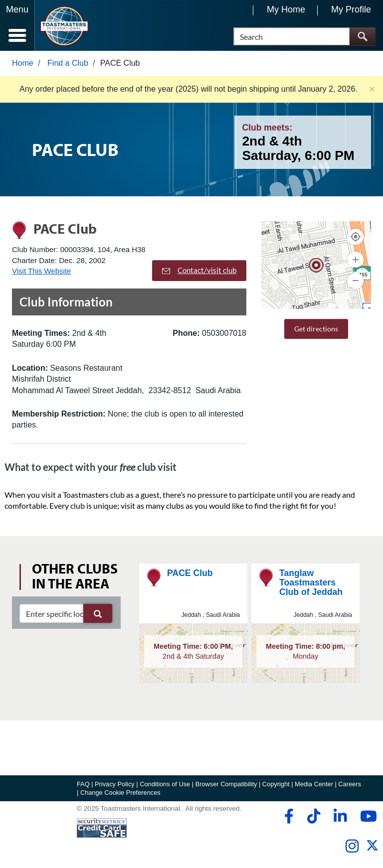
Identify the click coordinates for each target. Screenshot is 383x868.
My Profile (351, 9)
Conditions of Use (165, 784)
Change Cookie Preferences (120, 793)
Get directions (316, 329)
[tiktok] (313, 817)
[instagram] (352, 847)
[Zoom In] (356, 260)
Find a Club (68, 63)
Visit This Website (41, 271)
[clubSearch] (66, 613)
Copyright (276, 784)
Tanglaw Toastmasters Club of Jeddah (311, 583)
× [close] (372, 89)
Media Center (314, 784)
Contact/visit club (199, 271)
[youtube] (366, 817)
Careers (350, 784)
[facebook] (287, 817)
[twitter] (372, 850)
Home (23, 63)
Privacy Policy (115, 784)
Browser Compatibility (226, 784)
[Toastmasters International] (64, 26)
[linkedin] (340, 817)
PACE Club (190, 573)
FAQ (83, 784)
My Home (286, 9)
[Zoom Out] (356, 281)
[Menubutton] (17, 25)
